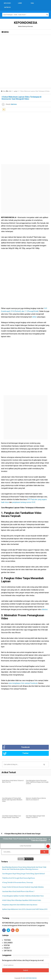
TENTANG (7, 936)
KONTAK (7, 941)
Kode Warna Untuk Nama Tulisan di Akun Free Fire (13, 777)
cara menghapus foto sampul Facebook (23, 679)
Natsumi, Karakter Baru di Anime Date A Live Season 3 (36, 795)
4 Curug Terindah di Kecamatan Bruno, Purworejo (18, 878)
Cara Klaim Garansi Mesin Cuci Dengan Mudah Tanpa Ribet (12, 812)
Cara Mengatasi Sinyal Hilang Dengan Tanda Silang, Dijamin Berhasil (23, 869)
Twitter (16, 749)
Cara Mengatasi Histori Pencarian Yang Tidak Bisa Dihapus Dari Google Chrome (37, 778)
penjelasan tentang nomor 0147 (24, 498)
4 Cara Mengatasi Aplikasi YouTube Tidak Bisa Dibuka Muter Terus (23, 892)
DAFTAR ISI (8, 946)
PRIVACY (7, 944)
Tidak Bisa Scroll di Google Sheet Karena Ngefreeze (19, 874)
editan (34, 313)
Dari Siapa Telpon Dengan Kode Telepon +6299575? (35, 812)
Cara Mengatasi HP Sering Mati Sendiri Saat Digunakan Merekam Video (12, 796)
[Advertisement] (25, 57)
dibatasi (45, 605)
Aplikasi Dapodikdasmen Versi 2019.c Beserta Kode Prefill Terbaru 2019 (25, 905)
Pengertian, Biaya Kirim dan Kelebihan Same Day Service (20, 900)
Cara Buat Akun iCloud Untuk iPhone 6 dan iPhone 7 (18, 887)
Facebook (16, 743)
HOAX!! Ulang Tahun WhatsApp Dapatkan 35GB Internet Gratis (22, 896)
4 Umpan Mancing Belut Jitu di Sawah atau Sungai (22, 829)
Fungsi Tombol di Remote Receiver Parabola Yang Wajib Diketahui (23, 883)
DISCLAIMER (8, 938)
